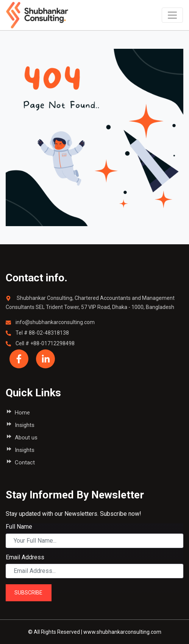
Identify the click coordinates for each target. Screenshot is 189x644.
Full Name (19, 527)
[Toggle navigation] (172, 15)
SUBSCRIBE (28, 593)
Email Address (25, 557)
